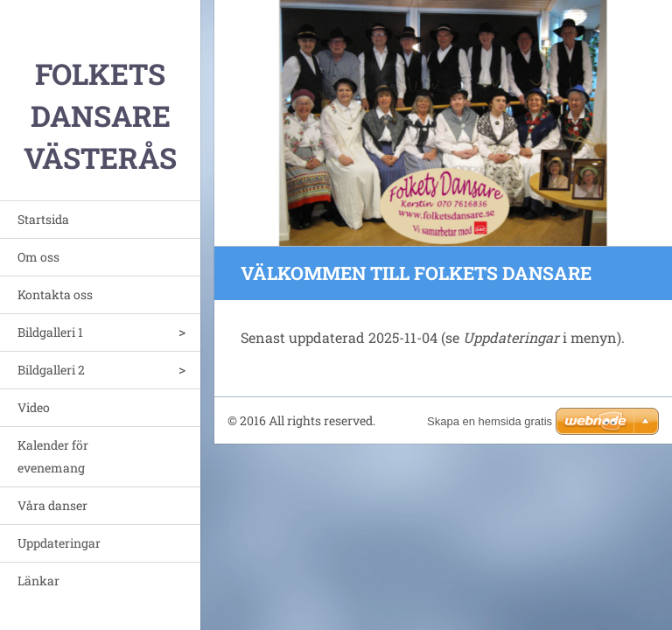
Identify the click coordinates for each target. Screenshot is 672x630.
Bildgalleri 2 (51, 370)
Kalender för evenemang (53, 456)
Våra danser (52, 505)
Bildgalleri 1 (50, 332)
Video (34, 407)
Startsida (43, 219)
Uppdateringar (59, 543)
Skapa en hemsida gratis (490, 421)
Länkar (38, 581)
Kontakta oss (55, 294)
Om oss (38, 257)
